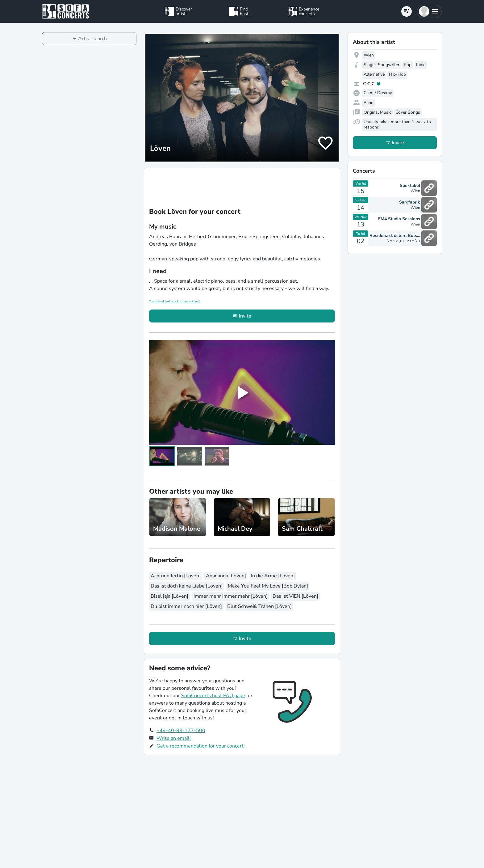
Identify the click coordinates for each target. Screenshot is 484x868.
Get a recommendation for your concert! (201, 746)
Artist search (92, 39)
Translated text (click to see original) (175, 301)
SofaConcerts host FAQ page (213, 696)
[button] (429, 11)
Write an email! (174, 738)
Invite (245, 316)
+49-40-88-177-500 (181, 731)
